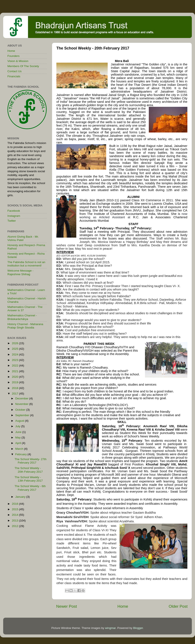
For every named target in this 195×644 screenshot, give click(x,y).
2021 (15, 371)
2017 (15, 394)
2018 (15, 388)
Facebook (14, 211)
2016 (15, 504)
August (20, 421)
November (22, 404)
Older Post (178, 606)
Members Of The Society (23, 66)
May (18, 438)
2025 (15, 349)
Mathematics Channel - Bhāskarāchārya (22, 317)
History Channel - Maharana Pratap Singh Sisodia (25, 326)
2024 (15, 354)
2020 (15, 377)
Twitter (12, 221)
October (21, 410)
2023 (15, 360)
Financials (14, 76)
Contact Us (15, 71)
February (21, 454)
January (21, 497)
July (18, 426)
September (23, 415)
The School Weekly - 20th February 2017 (29, 470)
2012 (15, 526)
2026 (15, 343)
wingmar (110, 628)
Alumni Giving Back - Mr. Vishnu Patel (23, 238)
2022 (15, 366)
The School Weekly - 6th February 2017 (30, 488)
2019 (15, 382)
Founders (13, 56)
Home (123, 606)
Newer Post (67, 606)
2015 (15, 509)
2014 (15, 515)
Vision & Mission (18, 61)
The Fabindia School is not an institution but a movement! (26, 264)
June (19, 432)
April (19, 443)
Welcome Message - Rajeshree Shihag (20, 272)
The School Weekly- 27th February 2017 (31, 461)
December (22, 398)
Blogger (138, 628)
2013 (15, 521)
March (20, 449)
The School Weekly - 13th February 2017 (29, 479)
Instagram (14, 216)
